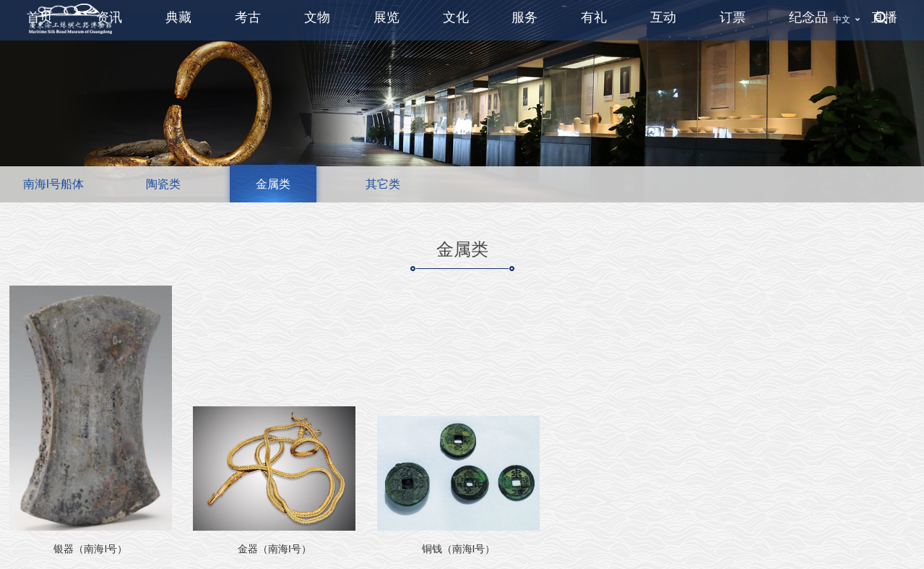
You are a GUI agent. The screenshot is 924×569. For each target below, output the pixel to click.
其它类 (383, 184)
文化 (456, 17)
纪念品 (808, 17)
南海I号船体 (53, 184)
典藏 (178, 17)
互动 (663, 17)
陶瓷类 (163, 184)
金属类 (273, 184)
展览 (387, 17)
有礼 (594, 17)
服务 (524, 17)
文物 (317, 17)
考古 (248, 17)
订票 (733, 17)
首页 (40, 17)
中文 (842, 20)
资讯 (109, 17)
